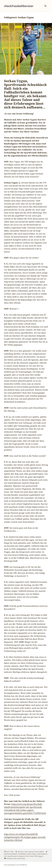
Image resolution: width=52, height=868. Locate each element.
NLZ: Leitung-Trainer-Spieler (34, 852)
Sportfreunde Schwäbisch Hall (18, 856)
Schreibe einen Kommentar (16, 858)
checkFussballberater (19, 6)
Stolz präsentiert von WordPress (15, 865)
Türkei (31, 856)
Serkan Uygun (31, 854)
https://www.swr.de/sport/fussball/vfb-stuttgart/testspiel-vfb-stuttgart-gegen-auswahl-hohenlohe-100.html (25, 837)
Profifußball (22, 854)
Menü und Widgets (45, 8)
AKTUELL (21, 852)
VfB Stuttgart (39, 856)
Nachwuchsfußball (10, 854)
